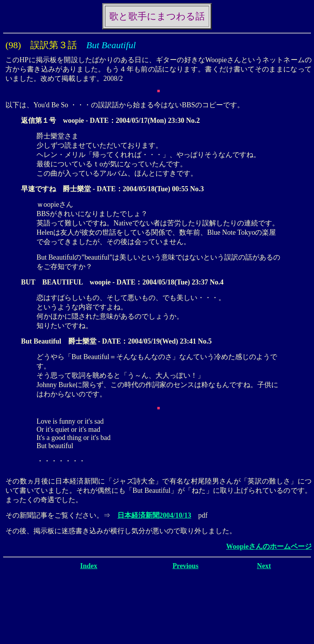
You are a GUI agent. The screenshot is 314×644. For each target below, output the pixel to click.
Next (264, 566)
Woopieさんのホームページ (269, 546)
